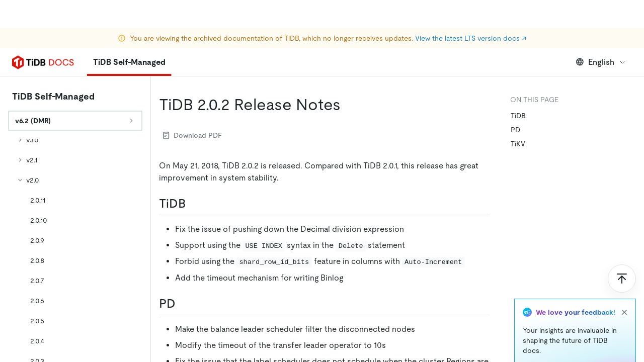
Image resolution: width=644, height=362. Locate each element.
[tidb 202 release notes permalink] (349, 105)
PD (515, 130)
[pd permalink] (184, 304)
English (601, 62)
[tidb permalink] (194, 204)
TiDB (518, 116)
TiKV (518, 144)
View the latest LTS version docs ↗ (471, 10)
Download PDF (192, 135)
